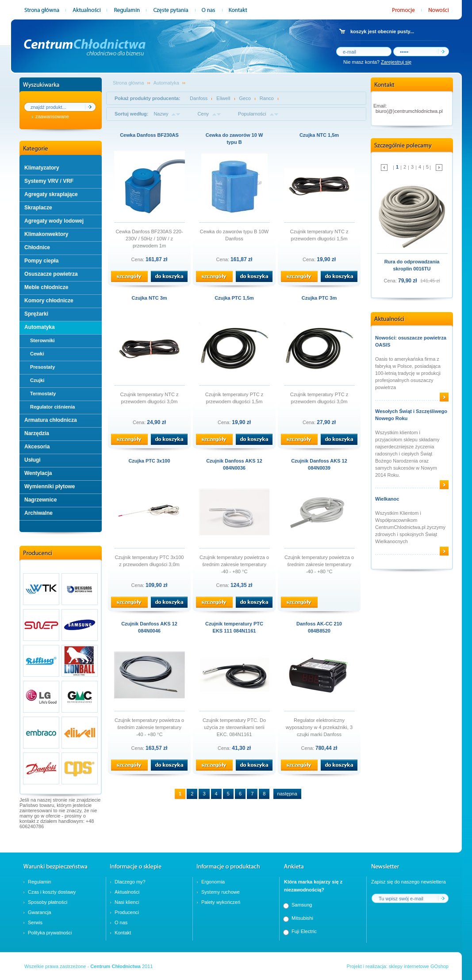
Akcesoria (37, 447)
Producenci (127, 912)
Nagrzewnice (40, 500)
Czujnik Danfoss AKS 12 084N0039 (319, 464)
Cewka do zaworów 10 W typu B (234, 139)
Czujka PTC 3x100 (149, 461)
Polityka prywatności (50, 933)
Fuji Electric (304, 931)
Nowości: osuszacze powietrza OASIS (411, 341)
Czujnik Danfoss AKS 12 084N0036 (234, 464)
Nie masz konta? (377, 62)
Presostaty (42, 367)
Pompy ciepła (41, 261)
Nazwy (161, 114)
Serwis (35, 922)
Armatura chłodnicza (51, 420)
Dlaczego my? (130, 882)
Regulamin (40, 882)
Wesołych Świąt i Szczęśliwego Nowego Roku (411, 415)
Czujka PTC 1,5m (234, 298)
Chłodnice (37, 247)
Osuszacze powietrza (51, 274)
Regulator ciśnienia (52, 407)
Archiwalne (38, 513)
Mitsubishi (302, 918)
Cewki (37, 354)
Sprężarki (36, 314)
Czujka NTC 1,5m (319, 135)
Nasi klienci (127, 902)
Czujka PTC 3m (319, 298)
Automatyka (40, 327)
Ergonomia (213, 882)
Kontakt (123, 933)
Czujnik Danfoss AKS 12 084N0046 (149, 627)
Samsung (302, 905)
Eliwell (223, 98)
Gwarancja (40, 912)
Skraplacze (38, 208)
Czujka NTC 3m (149, 298)
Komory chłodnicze (49, 301)
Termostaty (43, 394)
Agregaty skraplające (51, 194)
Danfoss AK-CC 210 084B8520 (319, 627)
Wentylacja (38, 473)
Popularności (252, 114)
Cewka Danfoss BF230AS (149, 135)
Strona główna (128, 83)
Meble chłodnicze (46, 287)
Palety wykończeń (221, 902)
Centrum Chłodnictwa (115, 966)
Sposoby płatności (48, 902)
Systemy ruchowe (221, 892)
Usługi (33, 460)
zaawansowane (52, 116)
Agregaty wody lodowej (54, 221)
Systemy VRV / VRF (49, 181)
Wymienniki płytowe (50, 486)
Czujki (37, 380)
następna (287, 794)
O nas (121, 922)
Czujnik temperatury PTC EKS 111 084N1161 (234, 627)
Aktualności (127, 892)
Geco (245, 98)
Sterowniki (42, 340)
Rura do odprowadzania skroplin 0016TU (412, 265)
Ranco (267, 98)
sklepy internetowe (409, 966)
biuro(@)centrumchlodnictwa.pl (409, 111)
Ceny (203, 114)
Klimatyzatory (42, 168)
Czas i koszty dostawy (52, 892)
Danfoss (199, 98)
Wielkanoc (387, 499)
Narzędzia (37, 433)
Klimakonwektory (46, 234)
